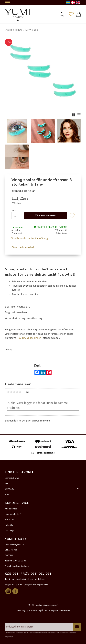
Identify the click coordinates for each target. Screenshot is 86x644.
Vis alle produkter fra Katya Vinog (30, 238)
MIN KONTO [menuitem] (10, 520)
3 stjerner (14, 392)
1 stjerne (8, 392)
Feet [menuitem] (7, 483)
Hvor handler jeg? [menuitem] (13, 514)
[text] (43, 199)
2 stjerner (11, 392)
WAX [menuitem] (7, 494)
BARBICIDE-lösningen (29, 338)
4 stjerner (17, 392)
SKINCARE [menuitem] (9, 489)
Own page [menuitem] (9, 531)
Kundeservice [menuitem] (11, 509)
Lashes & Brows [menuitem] (12, 478)
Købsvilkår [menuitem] (10, 525)
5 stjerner (20, 392)
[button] (62, 14)
